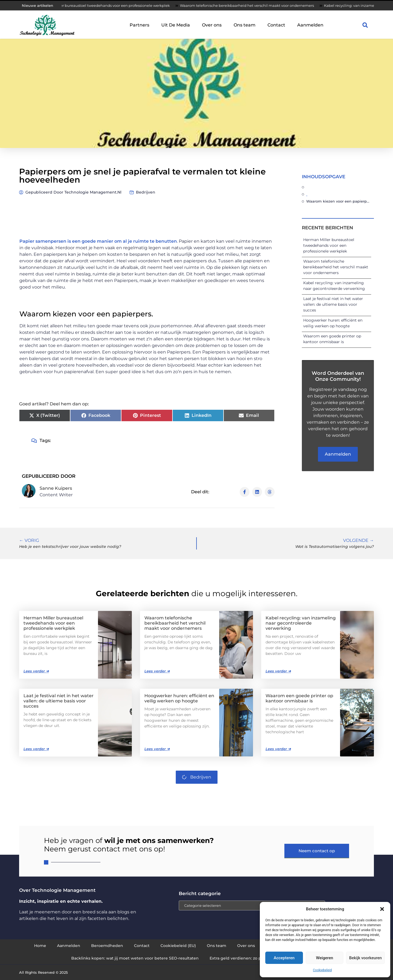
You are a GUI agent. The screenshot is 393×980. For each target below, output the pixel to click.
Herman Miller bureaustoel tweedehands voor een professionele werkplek (118, 5)
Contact (276, 25)
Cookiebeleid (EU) (178, 946)
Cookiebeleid (322, 970)
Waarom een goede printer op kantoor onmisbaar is (299, 698)
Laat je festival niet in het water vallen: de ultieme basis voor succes (333, 304)
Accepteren (284, 958)
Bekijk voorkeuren (365, 958)
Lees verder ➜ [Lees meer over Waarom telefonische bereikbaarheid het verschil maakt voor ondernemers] (157, 671)
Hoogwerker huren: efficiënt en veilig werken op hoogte (179, 698)
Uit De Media (176, 25)
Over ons (212, 25)
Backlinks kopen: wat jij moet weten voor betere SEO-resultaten (135, 958)
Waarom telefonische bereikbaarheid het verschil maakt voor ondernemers (261, 5)
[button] (382, 909)
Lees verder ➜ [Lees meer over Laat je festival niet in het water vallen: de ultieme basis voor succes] (36, 749)
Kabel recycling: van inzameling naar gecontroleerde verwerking (301, 623)
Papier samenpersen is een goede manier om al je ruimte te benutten (98, 241)
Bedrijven (146, 192)
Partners (139, 25)
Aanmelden (310, 25)
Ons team (245, 25)
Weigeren (325, 958)
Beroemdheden (107, 946)
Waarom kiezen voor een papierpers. (339, 201)
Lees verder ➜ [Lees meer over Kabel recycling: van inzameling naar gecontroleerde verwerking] (278, 671)
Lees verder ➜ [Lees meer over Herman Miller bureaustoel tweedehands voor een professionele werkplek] (36, 671)
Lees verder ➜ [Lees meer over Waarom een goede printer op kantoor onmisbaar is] (278, 749)
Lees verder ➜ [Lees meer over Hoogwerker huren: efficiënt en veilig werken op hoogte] (157, 749)
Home (40, 946)
